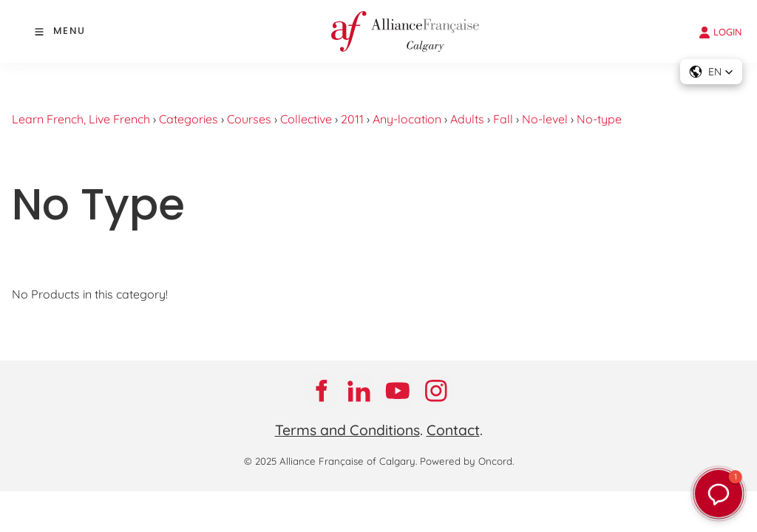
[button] (719, 494)
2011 (352, 119)
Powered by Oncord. (467, 461)
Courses (249, 119)
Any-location (407, 119)
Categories (189, 119)
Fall (503, 119)
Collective (306, 119)
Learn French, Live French (81, 119)
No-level (545, 119)
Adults (467, 119)
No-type (599, 119)
